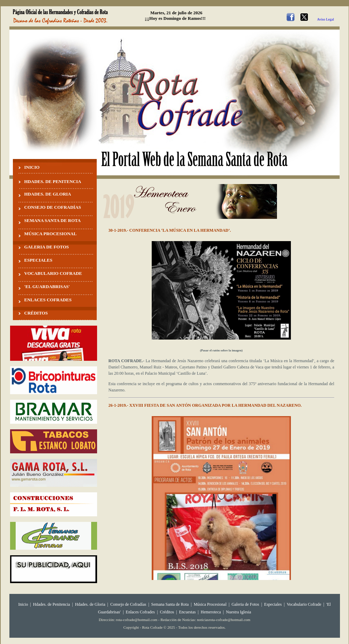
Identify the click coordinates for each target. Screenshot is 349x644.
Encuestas (187, 612)
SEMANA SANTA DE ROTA (53, 220)
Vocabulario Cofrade (304, 604)
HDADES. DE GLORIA (48, 194)
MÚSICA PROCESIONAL (51, 234)
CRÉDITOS (36, 313)
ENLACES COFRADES (48, 300)
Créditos (167, 612)
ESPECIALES (38, 260)
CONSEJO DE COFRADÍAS (53, 207)
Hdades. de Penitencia (51, 604)
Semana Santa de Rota (170, 604)
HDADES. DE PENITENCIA (53, 181)
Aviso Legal (325, 19)
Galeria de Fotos (245, 604)
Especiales (273, 604)
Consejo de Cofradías (128, 604)
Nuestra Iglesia (238, 612)
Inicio (23, 604)
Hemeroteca (211, 612)
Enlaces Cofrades (140, 612)
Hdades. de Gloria (91, 604)
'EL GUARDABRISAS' (47, 287)
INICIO (32, 167)
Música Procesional (210, 604)
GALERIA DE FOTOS (47, 247)
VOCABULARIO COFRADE (53, 273)
